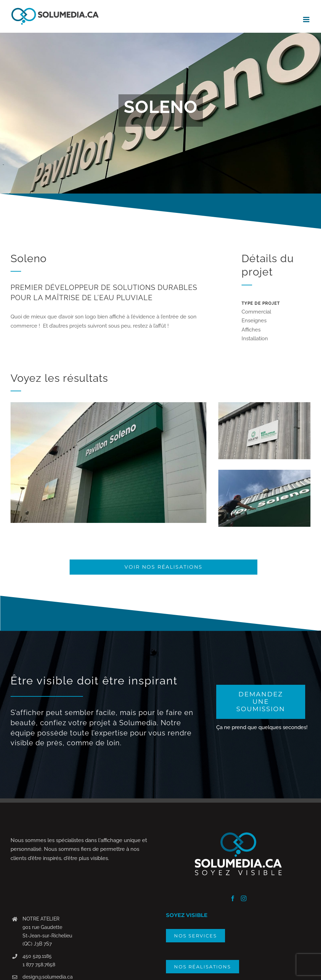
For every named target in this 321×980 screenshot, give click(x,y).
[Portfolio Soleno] (160, 113)
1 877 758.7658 (39, 965)
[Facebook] (233, 898)
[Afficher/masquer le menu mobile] (307, 20)
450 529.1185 (37, 956)
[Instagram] (244, 898)
